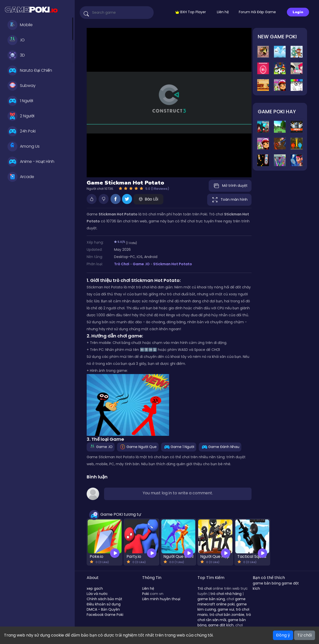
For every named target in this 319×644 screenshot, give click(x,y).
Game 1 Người (179, 447)
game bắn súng (211, 599)
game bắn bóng (267, 583)
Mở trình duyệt (230, 186)
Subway (22, 86)
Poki (146, 594)
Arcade (21, 177)
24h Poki (22, 131)
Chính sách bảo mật (104, 599)
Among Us (24, 146)
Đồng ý (283, 635)
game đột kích (221, 625)
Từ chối (305, 635)
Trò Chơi (122, 264)
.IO (16, 40)
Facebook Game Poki (105, 615)
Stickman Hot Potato (173, 264)
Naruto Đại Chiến (30, 70)
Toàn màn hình (229, 200)
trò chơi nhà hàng (226, 594)
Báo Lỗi (148, 199)
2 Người (21, 116)
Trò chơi (205, 588)
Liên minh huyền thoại (161, 599)
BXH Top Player (191, 12)
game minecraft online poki (222, 602)
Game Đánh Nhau (220, 447)
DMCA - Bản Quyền (103, 609)
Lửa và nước (97, 594)
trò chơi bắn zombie (227, 615)
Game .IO (141, 264)
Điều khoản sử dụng (104, 604)
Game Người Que (138, 447)
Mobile (20, 25)
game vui (226, 609)
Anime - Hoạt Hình (31, 162)
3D (16, 55)
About (93, 578)
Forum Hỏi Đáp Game (257, 12)
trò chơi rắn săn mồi (224, 617)
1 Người (20, 101)
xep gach (95, 588)
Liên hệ (223, 12)
